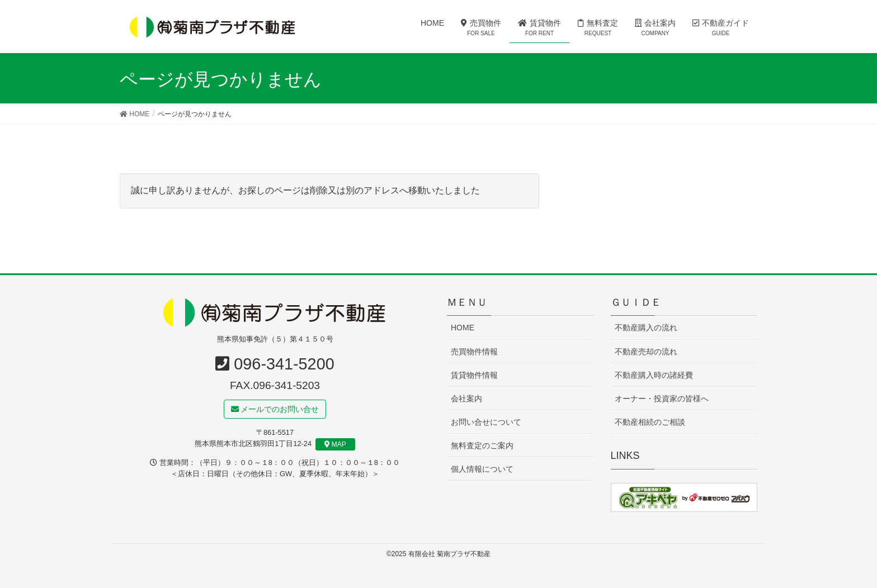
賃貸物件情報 (474, 375)
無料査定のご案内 (482, 445)
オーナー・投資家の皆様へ (662, 399)
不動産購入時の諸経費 (654, 375)
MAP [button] (335, 444)
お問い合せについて (486, 422)
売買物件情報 (474, 352)
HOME (463, 328)
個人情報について (482, 469)
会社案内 (466, 399)
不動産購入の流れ (646, 328)
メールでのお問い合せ (275, 409)
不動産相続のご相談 (650, 422)
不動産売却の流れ (646, 352)
